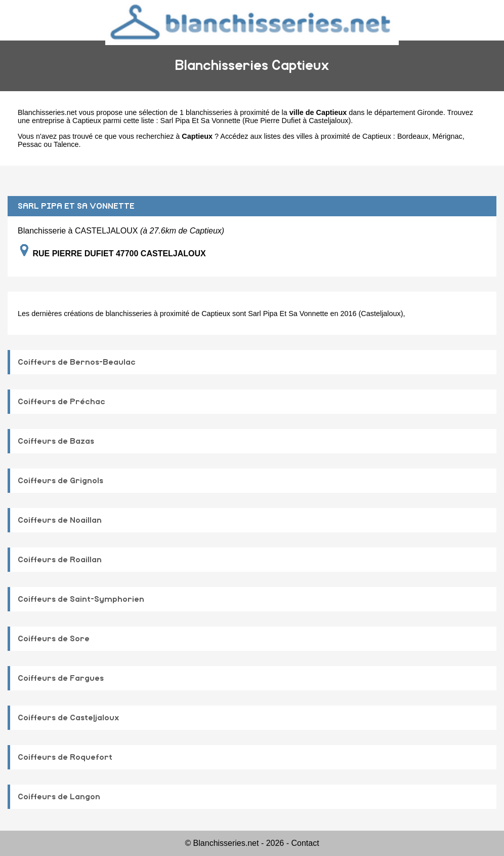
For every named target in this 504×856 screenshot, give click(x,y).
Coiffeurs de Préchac (61, 402)
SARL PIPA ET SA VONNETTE (76, 206)
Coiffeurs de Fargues (61, 678)
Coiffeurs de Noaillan (60, 520)
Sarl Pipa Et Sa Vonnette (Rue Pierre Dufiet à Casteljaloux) (256, 121)
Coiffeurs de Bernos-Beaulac (77, 362)
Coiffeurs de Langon (59, 797)
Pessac (30, 144)
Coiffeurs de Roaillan (60, 560)
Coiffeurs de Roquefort (65, 757)
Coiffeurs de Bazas (56, 441)
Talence (66, 144)
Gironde (430, 112)
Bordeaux (413, 136)
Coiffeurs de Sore (54, 639)
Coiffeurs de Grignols (60, 481)
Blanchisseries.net (47, 112)
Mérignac (447, 136)
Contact (305, 843)
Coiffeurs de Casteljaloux (69, 718)
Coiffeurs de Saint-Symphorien (81, 599)
